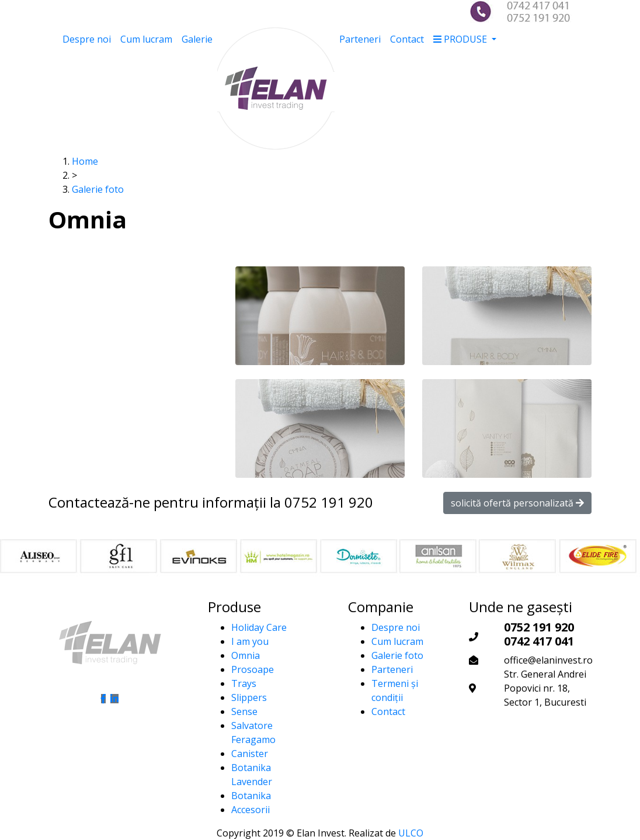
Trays (244, 683)
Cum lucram (146, 39)
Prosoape (253, 669)
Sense (244, 711)
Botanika (251, 796)
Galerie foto (98, 189)
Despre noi (87, 39)
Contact (407, 39)
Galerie (197, 39)
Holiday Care (259, 627)
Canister (250, 754)
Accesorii (251, 810)
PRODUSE (461, 39)
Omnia (246, 655)
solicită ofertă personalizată (517, 503)
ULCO (411, 833)
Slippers (249, 697)
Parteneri (360, 39)
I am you (250, 641)
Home (85, 161)
